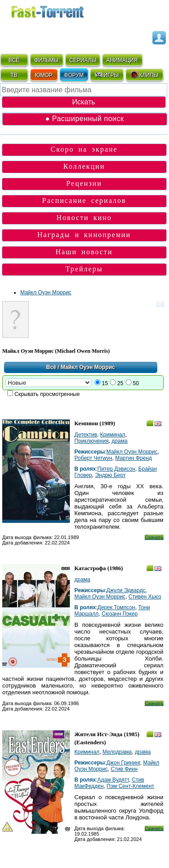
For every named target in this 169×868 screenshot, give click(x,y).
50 (136, 383)
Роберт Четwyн (93, 458)
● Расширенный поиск (84, 119)
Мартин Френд (134, 458)
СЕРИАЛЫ (83, 60)
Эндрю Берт (110, 475)
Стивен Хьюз (145, 597)
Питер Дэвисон (116, 469)
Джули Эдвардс (126, 590)
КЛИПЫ (144, 75)
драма (120, 441)
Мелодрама (117, 752)
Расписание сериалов (84, 200)
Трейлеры (84, 269)
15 (105, 383)
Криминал (113, 435)
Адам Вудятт (113, 780)
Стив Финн (124, 769)
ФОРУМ (74, 75)
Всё (51, 367)
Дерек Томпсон (116, 607)
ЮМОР (43, 75)
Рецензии (84, 183)
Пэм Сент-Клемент (131, 786)
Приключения (91, 441)
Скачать (154, 537)
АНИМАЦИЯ (122, 60)
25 (120, 383)
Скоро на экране (84, 149)
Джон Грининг (123, 763)
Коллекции (84, 166)
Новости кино (84, 218)
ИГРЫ (107, 75)
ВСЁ (14, 60)
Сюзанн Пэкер (119, 614)
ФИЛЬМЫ (46, 60)
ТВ (14, 75)
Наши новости (84, 252)
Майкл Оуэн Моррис (46, 292)
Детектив (86, 435)
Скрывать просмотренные (47, 394)
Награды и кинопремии (84, 235)
